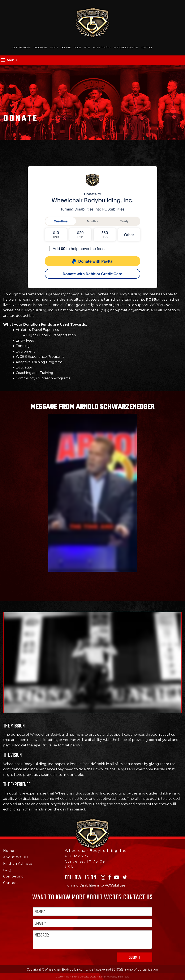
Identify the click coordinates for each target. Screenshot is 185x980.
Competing (14, 876)
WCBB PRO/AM (102, 47)
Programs (40, 47)
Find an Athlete (18, 864)
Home (9, 851)
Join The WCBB (21, 47)
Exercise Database (126, 47)
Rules (78, 47)
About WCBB (16, 857)
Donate (66, 47)
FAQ (7, 870)
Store (54, 47)
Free (87, 47)
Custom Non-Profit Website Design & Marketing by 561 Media (92, 977)
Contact (147, 47)
